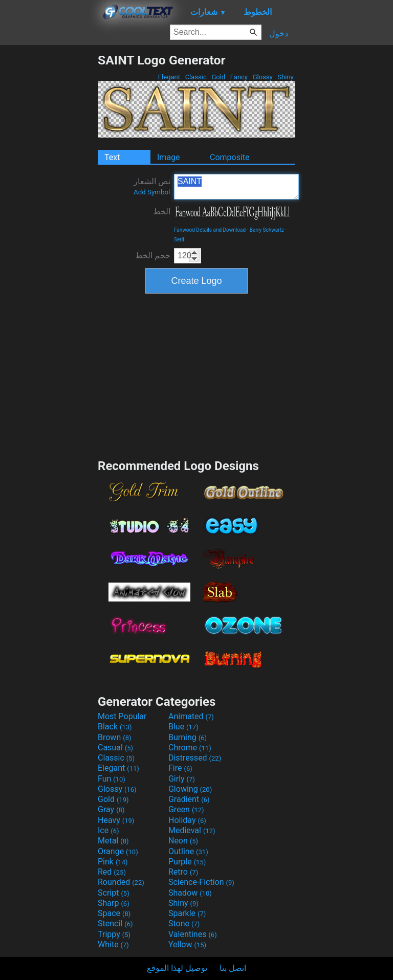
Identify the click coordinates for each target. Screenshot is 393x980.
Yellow (187, 944)
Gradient (189, 799)
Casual (115, 748)
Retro (183, 872)
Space (114, 913)
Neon (183, 841)
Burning (188, 737)
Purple (187, 862)
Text (112, 157)
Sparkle (187, 913)
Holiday (187, 820)
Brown (114, 737)
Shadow (190, 893)
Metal (113, 841)
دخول (279, 34)
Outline (188, 851)
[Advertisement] (49, 206)
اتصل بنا (233, 968)
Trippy (114, 934)
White (113, 944)
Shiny (286, 77)
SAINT (236, 187)
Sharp (114, 903)
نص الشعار (152, 186)
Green (186, 809)
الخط (162, 211)
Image (169, 157)
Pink (113, 862)
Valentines (193, 934)
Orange (118, 851)
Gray (111, 809)
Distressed (195, 758)
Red (112, 872)
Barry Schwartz (267, 230)
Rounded (121, 882)
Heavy (116, 820)
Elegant (169, 77)
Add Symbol (152, 192)
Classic (196, 77)
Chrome (190, 748)
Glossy (262, 77)
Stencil (115, 923)
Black (115, 727)
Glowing (190, 789)
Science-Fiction (201, 882)
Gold (218, 77)
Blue (183, 727)
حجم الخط (153, 255)
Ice (108, 830)
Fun (112, 779)
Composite (230, 157)
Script (114, 893)
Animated (191, 716)
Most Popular (122, 716)
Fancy (239, 77)
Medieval (192, 830)
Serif (179, 240)
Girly (182, 779)
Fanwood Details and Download (210, 230)
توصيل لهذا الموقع (177, 968)
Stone (184, 923)
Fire (180, 768)
